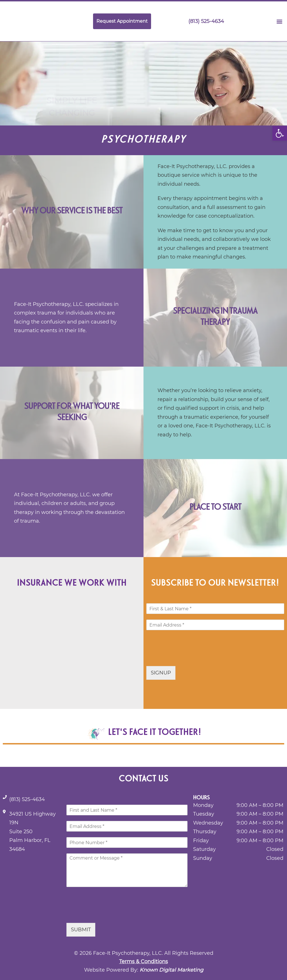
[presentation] (189, 657)
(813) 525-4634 (202, 21)
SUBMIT (81, 930)
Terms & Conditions (143, 962)
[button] (280, 133)
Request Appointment (122, 21)
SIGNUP (161, 673)
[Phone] (127, 842)
